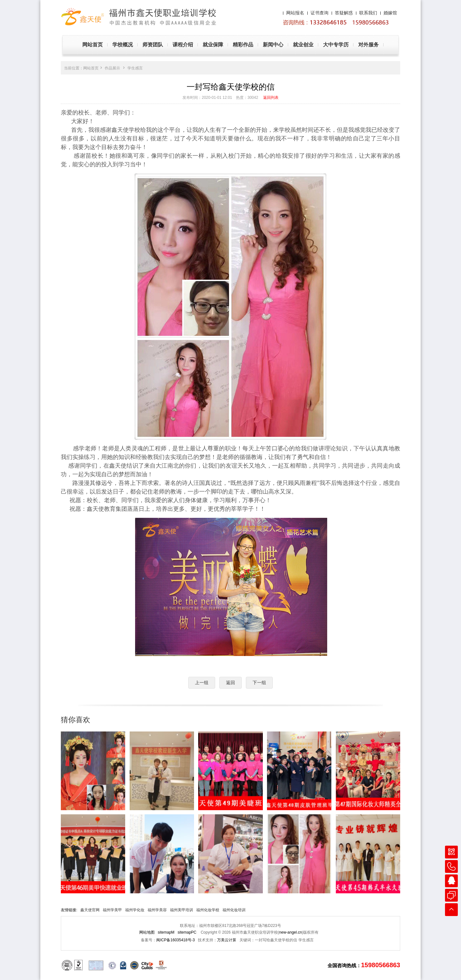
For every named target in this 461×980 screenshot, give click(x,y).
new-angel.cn (291, 932)
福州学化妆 (135, 910)
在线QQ (451, 881)
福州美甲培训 (182, 910)
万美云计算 (227, 940)
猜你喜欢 (76, 720)
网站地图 (147, 932)
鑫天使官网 (90, 910)
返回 (230, 683)
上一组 (202, 683)
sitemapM (166, 932)
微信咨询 (451, 852)
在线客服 (451, 895)
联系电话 (451, 866)
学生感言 (135, 68)
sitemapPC (187, 932)
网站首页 (91, 68)
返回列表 (271, 98)
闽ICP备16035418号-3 (175, 940)
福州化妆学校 (208, 910)
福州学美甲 (112, 910)
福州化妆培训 (234, 910)
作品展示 (112, 68)
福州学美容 (157, 910)
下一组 (259, 683)
